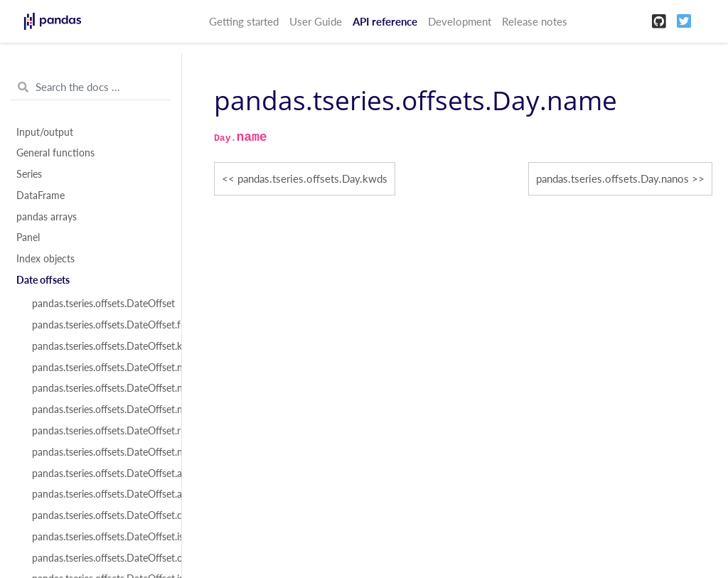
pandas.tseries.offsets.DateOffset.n (99, 452)
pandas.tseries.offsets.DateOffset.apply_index (99, 494)
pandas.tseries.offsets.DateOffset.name (99, 368)
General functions (55, 153)
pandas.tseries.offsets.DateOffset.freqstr (99, 325)
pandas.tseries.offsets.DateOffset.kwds (99, 346)
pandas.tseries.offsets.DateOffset (99, 304)
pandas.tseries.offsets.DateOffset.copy (99, 515)
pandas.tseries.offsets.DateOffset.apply (99, 473)
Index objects (45, 259)
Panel (28, 237)
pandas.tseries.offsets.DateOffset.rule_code (99, 431)
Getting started (244, 21)
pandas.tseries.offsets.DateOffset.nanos (99, 388)
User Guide (316, 21)
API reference (385, 21)
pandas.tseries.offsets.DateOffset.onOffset (99, 558)
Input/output (45, 132)
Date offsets (43, 280)
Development (460, 21)
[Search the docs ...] (91, 87)
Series (29, 174)
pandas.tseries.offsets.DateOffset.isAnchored (99, 537)
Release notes (535, 21)
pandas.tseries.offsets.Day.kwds (312, 178)
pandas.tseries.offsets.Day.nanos (612, 178)
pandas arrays (47, 217)
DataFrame (41, 196)
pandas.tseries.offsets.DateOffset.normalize (99, 410)
